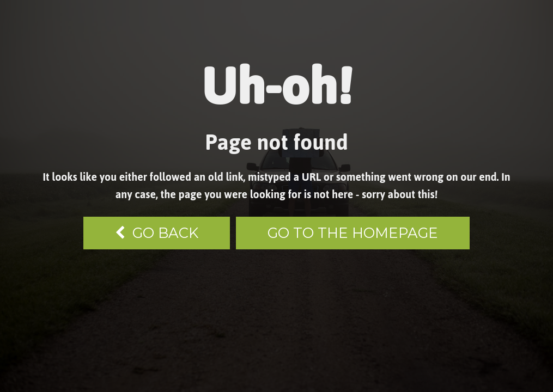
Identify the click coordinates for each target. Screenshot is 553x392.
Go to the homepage (353, 233)
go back (157, 233)
